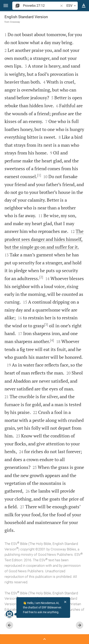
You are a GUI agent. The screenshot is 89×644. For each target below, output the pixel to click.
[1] (39, 175)
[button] (6, 6)
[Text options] (84, 6)
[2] (41, 277)
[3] (46, 324)
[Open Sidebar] (44, 639)
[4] (52, 340)
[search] (41, 6)
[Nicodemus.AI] (9, 614)
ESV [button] (72, 6)
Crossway (15, 22)
